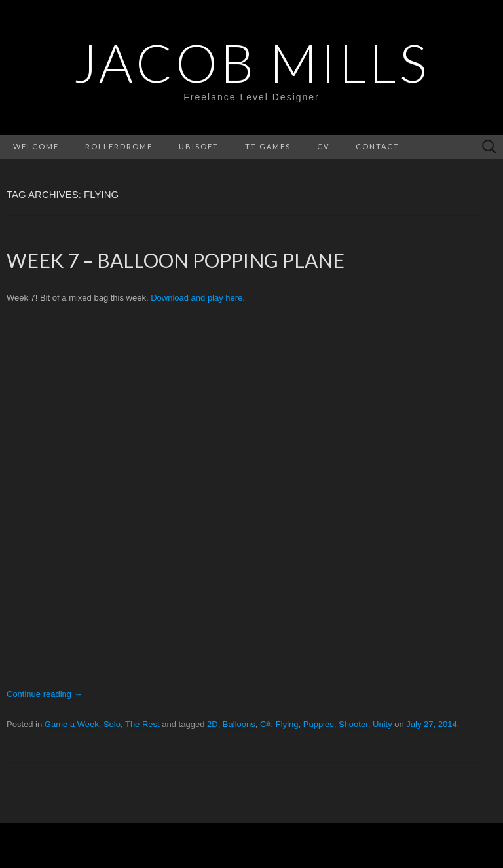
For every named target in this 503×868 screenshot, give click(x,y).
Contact (378, 146)
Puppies (319, 724)
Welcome (36, 146)
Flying (287, 724)
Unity (382, 724)
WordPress (215, 845)
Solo (112, 724)
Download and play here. (198, 298)
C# (266, 724)
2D (213, 724)
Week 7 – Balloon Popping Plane (176, 260)
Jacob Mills (251, 62)
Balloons (239, 724)
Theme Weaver (392, 845)
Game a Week (72, 724)
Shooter (353, 724)
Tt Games (268, 146)
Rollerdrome (119, 146)
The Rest (142, 724)
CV (323, 146)
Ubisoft (199, 146)
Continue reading (45, 694)
